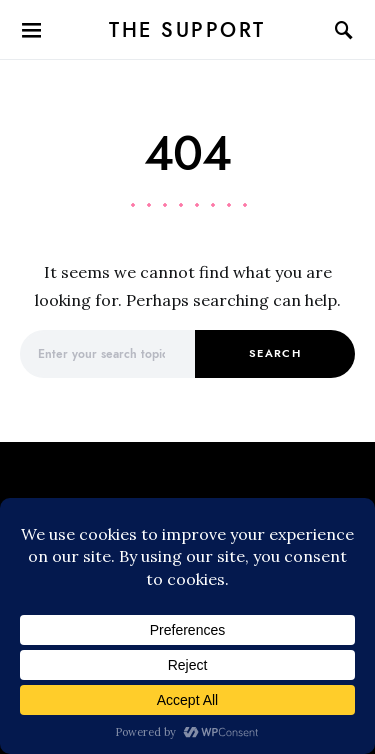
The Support (187, 30)
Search (275, 353)
